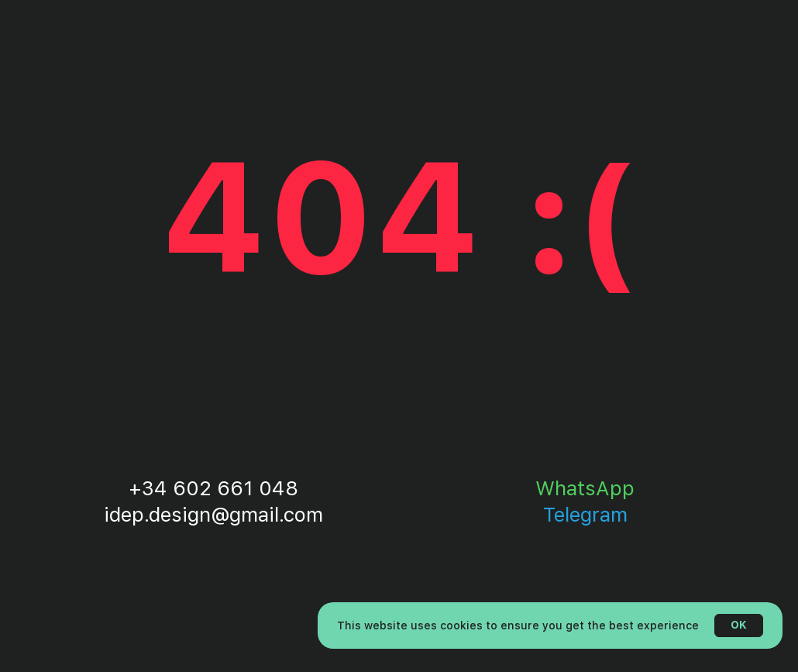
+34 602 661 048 (213, 488)
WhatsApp (585, 488)
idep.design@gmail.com (213, 514)
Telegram (585, 514)
